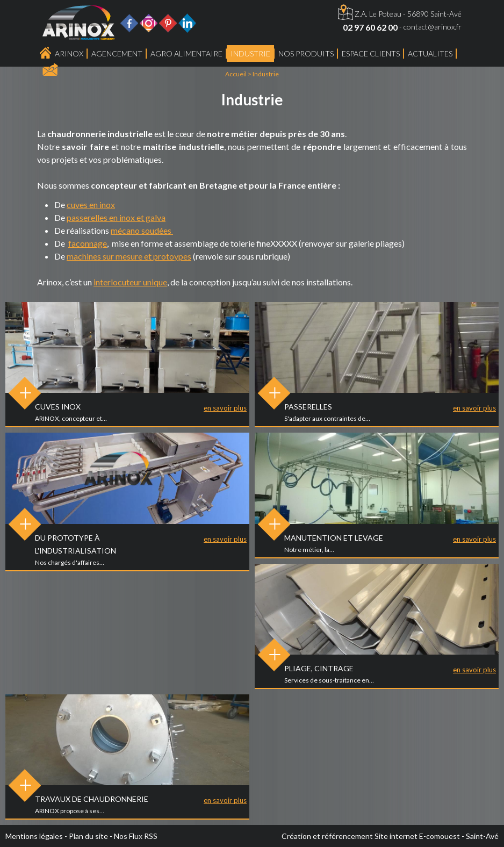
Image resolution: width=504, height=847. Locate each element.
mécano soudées (142, 230)
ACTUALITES (430, 53)
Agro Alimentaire (186, 53)
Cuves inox (58, 407)
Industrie (250, 53)
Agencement (117, 53)
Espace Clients (371, 53)
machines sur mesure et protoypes (129, 256)
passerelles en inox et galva (116, 217)
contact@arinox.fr (433, 27)
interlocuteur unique (130, 282)
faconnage (88, 243)
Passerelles (308, 407)
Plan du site (88, 836)
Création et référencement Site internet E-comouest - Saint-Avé (390, 836)
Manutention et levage (334, 538)
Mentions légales (34, 836)
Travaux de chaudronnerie (92, 799)
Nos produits (306, 53)
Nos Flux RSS (136, 836)
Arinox (69, 53)
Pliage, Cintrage (319, 668)
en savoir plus (225, 408)
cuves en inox (91, 204)
